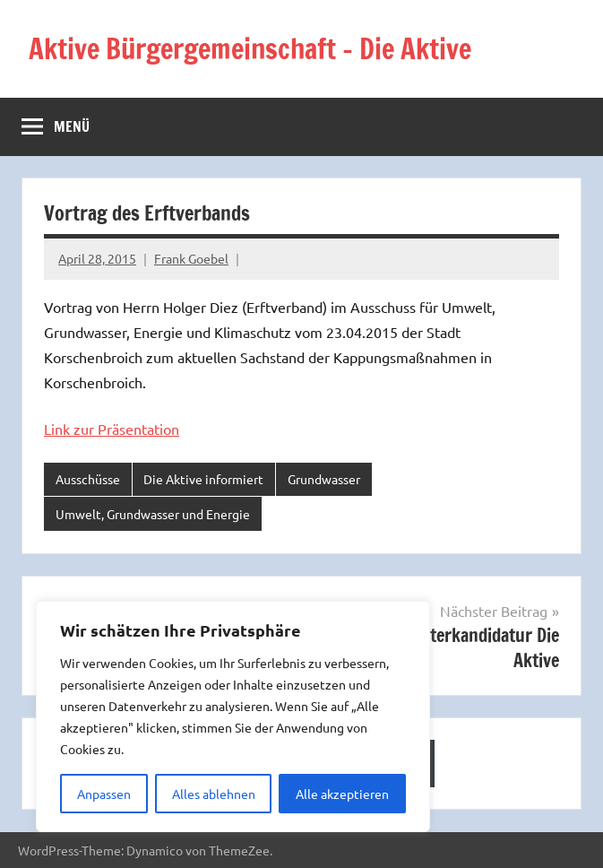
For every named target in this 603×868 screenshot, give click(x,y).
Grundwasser (324, 479)
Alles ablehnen (214, 794)
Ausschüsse (88, 479)
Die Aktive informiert (203, 479)
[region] (233, 716)
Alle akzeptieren (342, 794)
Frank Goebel (191, 258)
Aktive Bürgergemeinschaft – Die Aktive (264, 48)
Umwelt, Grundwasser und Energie (153, 514)
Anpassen (104, 794)
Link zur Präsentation (112, 429)
